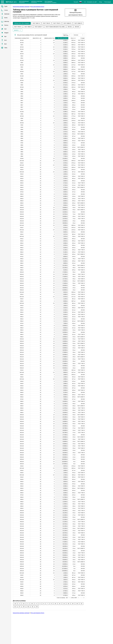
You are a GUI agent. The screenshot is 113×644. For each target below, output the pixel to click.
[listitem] (5, 6)
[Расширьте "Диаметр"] (18, 30)
